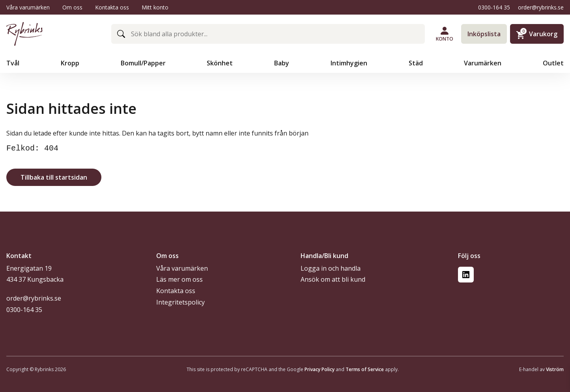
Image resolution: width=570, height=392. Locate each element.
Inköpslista (484, 34)
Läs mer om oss (179, 279)
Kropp (71, 63)
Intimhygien (350, 63)
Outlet (553, 63)
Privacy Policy (320, 369)
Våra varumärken (28, 7)
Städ (417, 63)
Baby (282, 63)
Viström (555, 369)
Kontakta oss (112, 7)
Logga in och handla (331, 268)
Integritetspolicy (180, 302)
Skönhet (221, 63)
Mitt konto (155, 7)
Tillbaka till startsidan (54, 177)
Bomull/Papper (144, 63)
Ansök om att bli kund (333, 279)
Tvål (14, 63)
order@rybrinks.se (541, 7)
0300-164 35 (494, 7)
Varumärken (483, 63)
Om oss (72, 7)
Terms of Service (365, 369)
